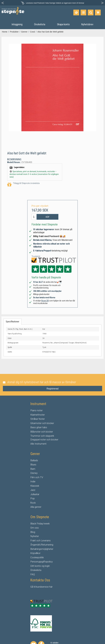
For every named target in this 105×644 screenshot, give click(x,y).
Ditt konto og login (40, 566)
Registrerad (53, 389)
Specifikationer (13, 322)
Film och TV (37, 477)
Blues (33, 465)
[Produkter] (83, 12)
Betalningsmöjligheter (42, 549)
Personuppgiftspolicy (41, 562)
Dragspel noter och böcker (44, 440)
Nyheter (35, 536)
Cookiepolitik (37, 557)
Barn (33, 469)
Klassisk (35, 486)
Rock (33, 503)
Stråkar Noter (38, 419)
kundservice (42, 587)
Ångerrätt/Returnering (42, 545)
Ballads (34, 460)
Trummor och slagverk (42, 436)
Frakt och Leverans (40, 540)
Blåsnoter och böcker (42, 432)
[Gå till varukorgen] (98, 12)
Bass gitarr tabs (39, 427)
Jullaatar (35, 494)
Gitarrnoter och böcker (42, 423)
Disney (34, 473)
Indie (33, 481)
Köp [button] (48, 217)
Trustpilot (36, 256)
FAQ (33, 574)
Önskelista (36, 570)
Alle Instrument (38, 444)
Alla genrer (36, 507)
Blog (33, 532)
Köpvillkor (35, 553)
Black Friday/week (40, 524)
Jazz (33, 490)
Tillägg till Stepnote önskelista (23, 185)
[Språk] (76, 12)
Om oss (35, 528)
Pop (33, 498)
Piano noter (36, 410)
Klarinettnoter (38, 415)
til (35, 587)
